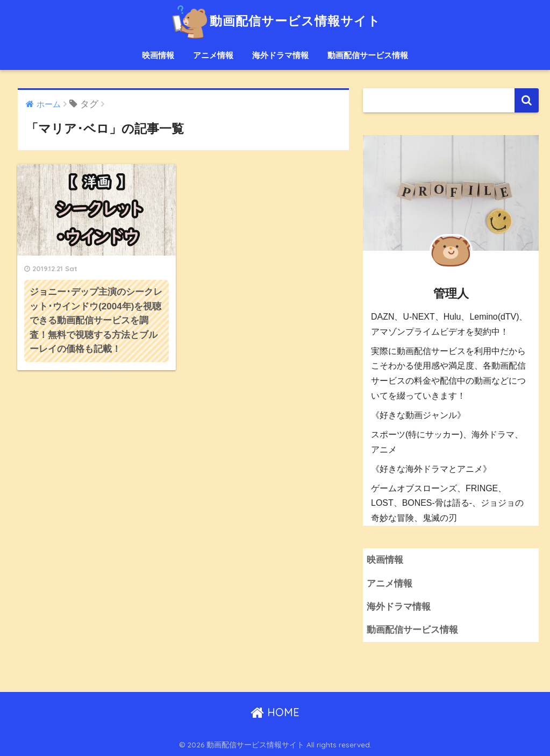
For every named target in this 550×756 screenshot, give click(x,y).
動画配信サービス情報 (368, 55)
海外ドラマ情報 (280, 55)
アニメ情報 (213, 55)
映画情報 (158, 55)
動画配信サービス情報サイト (275, 21)
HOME (275, 712)
